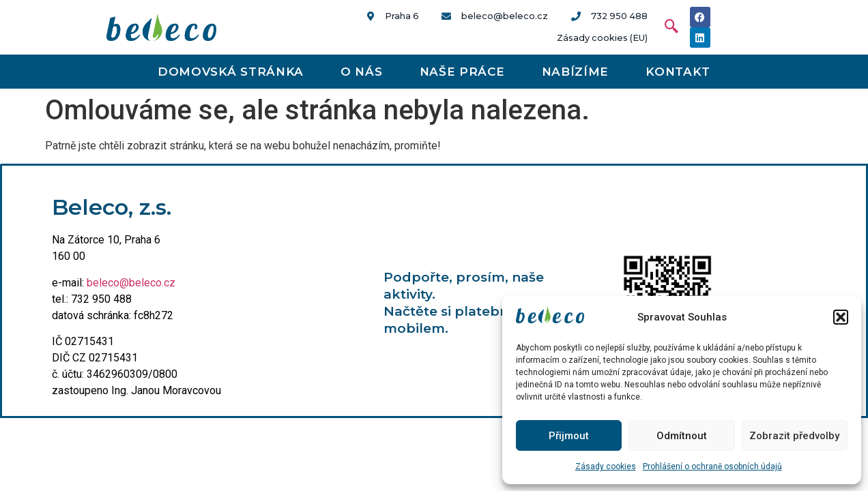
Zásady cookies (606, 466)
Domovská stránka (231, 72)
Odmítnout (682, 436)
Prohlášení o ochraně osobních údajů (712, 466)
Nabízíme (576, 72)
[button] (841, 317)
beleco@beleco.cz (131, 283)
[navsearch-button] (665, 27)
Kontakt (678, 72)
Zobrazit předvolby (794, 436)
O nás (362, 72)
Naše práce (462, 72)
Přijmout (569, 436)
